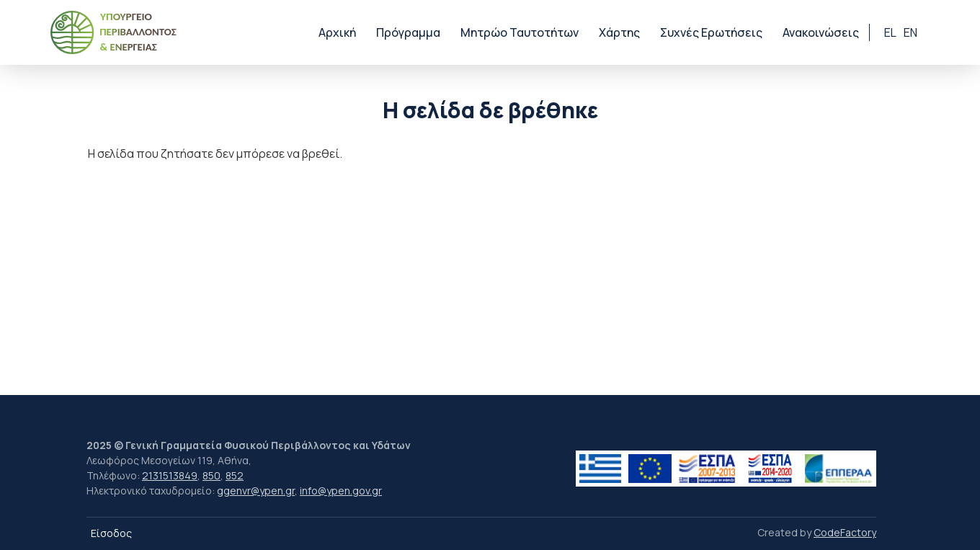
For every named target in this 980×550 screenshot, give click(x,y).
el (890, 32)
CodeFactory (845, 532)
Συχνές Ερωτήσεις (711, 32)
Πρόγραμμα (408, 32)
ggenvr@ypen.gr (256, 491)
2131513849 (170, 475)
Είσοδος (111, 533)
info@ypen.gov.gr (341, 491)
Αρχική (337, 32)
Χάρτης (619, 32)
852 (235, 475)
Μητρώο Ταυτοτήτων (520, 32)
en (910, 32)
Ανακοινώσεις (821, 32)
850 (211, 475)
